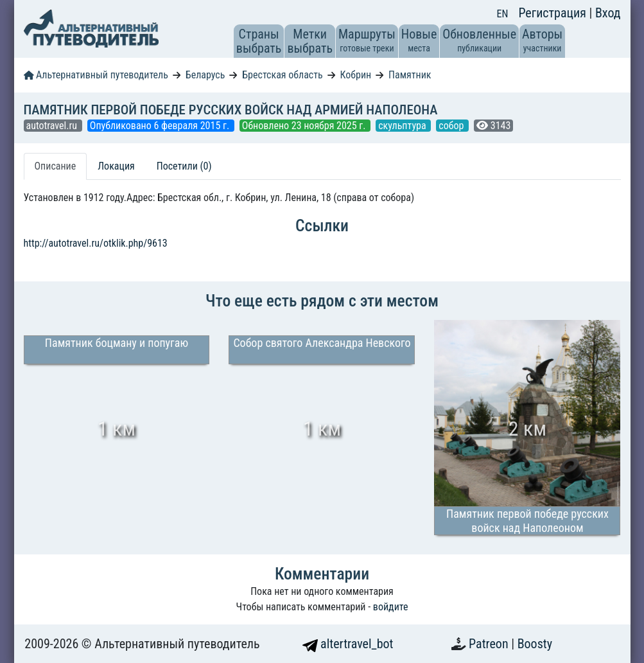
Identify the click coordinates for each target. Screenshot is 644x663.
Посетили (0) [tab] (184, 166)
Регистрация (553, 13)
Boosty (535, 644)
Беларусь (205, 75)
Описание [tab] (56, 166)
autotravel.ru (53, 126)
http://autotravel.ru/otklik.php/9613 (96, 243)
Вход (608, 13)
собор (452, 126)
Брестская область (282, 75)
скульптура (403, 126)
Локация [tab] (116, 166)
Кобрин (356, 75)
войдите (391, 607)
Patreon (490, 644)
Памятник (410, 75)
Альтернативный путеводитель (96, 75)
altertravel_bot (348, 644)
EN (503, 14)
